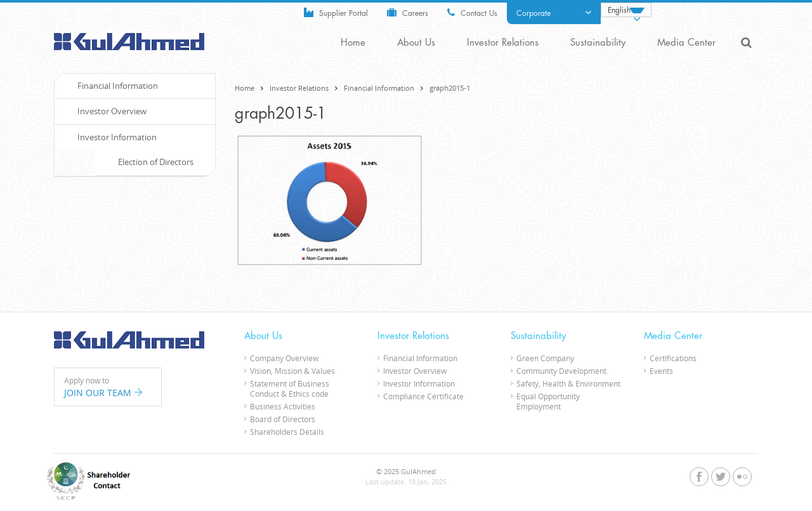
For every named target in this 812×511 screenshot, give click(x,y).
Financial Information (379, 88)
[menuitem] (626, 10)
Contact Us (472, 12)
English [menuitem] (619, 10)
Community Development (561, 371)
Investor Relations (503, 43)
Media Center (686, 43)
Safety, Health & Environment (568, 383)
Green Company (545, 358)
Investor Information (110, 137)
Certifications (673, 358)
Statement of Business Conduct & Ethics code (290, 388)
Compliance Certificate (423, 396)
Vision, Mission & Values (292, 371)
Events (661, 371)
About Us (416, 43)
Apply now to (108, 387)
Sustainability (598, 43)
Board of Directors (283, 419)
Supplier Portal (336, 12)
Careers (408, 12)
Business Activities (283, 406)
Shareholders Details (287, 432)
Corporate (554, 13)
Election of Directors (149, 162)
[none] (626, 10)
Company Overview (284, 358)
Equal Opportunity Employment (548, 401)
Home (353, 43)
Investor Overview (105, 111)
